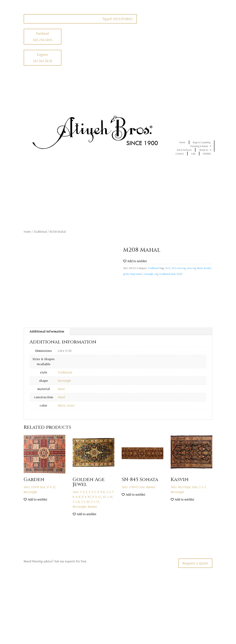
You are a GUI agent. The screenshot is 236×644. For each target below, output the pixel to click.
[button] (135, 261)
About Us (204, 150)
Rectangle (64, 381)
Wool (179, 274)
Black (61, 405)
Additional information (47, 331)
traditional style (167, 274)
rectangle (148, 274)
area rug (191, 268)
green (126, 274)
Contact (180, 154)
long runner (136, 274)
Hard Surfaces (184, 150)
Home (182, 142)
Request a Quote (195, 563)
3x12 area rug (179, 268)
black (200, 268)
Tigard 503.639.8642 (118, 19)
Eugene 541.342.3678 (42, 58)
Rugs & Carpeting (202, 142)
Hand (61, 397)
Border (208, 268)
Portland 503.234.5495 (43, 37)
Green (70, 405)
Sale (193, 154)
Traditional (40, 231)
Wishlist (207, 154)
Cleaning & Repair (199, 146)
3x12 (168, 268)
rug (156, 274)
